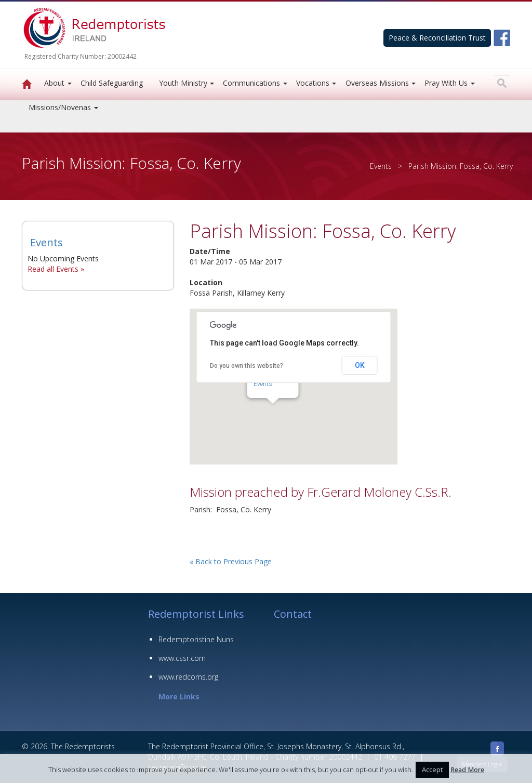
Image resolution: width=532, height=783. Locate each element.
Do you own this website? (247, 366)
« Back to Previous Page (231, 561)
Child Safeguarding (112, 83)
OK (360, 365)
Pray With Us (446, 83)
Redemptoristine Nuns (196, 639)
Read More (467, 770)
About (54, 83)
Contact (293, 614)
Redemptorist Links (196, 614)
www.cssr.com (182, 658)
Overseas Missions (377, 83)
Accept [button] (432, 769)
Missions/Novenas (60, 107)
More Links (179, 696)
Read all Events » (56, 269)
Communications (251, 83)
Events (381, 166)
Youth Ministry (183, 83)
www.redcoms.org (188, 677)
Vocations (313, 83)
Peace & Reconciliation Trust (437, 38)
